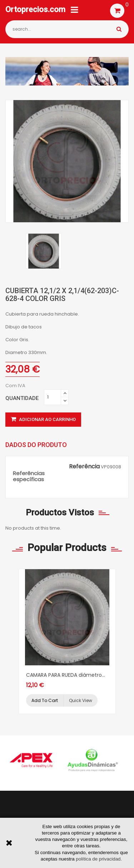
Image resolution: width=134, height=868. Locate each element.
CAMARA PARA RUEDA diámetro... (66, 675)
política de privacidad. (99, 859)
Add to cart (45, 700)
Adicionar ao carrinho (43, 419)
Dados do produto (36, 445)
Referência (84, 467)
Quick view (81, 700)
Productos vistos (60, 513)
